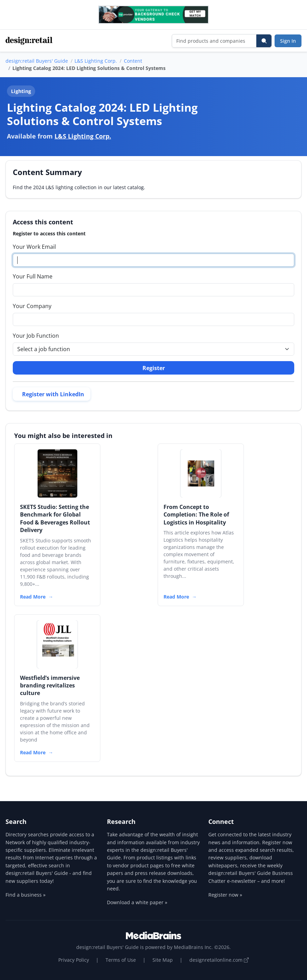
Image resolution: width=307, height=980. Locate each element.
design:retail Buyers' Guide (37, 61)
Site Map (163, 960)
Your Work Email (34, 247)
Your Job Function (36, 336)
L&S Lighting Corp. (96, 61)
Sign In (288, 41)
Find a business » (26, 895)
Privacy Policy (74, 960)
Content (133, 61)
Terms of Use (121, 960)
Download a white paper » (137, 902)
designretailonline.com (219, 960)
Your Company (32, 306)
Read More (33, 597)
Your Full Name (33, 276)
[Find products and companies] (214, 41)
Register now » (225, 895)
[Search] (264, 41)
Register (154, 368)
